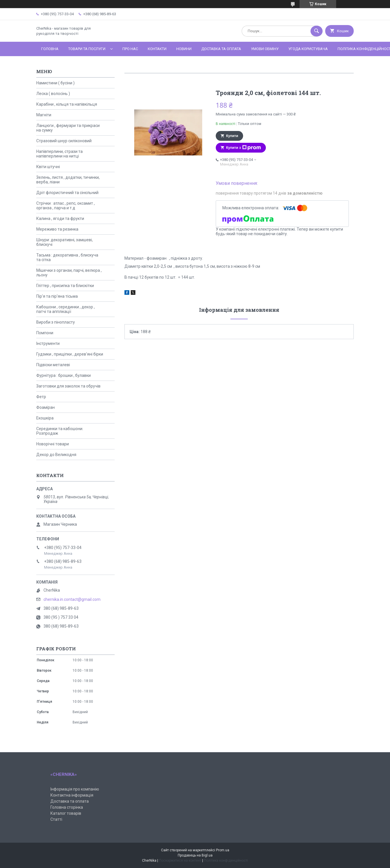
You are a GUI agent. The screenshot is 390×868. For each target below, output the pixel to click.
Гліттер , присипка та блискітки (65, 286)
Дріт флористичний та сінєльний (67, 193)
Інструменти (48, 343)
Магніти (44, 115)
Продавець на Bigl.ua (195, 855)
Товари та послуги (87, 49)
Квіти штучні (48, 167)
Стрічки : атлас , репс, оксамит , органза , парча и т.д (66, 206)
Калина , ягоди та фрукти (60, 219)
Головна (50, 49)
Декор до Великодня (56, 455)
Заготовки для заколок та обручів (68, 386)
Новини (184, 49)
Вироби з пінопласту (56, 322)
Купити (232, 136)
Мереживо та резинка (57, 229)
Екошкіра (45, 418)
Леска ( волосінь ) (53, 94)
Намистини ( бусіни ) (55, 83)
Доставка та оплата (221, 49)
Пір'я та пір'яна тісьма (57, 296)
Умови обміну (265, 49)
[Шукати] (317, 31)
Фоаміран (46, 407)
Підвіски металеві (53, 365)
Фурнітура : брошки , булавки (64, 375)
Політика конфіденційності (226, 861)
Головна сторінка (67, 807)
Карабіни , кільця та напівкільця (67, 104)
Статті (56, 819)
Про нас (130, 49)
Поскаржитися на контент (180, 861)
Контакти (157, 49)
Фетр (41, 397)
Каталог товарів (66, 813)
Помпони (45, 333)
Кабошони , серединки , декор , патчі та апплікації (66, 309)
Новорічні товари (53, 444)
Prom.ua (223, 850)
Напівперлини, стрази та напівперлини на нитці (59, 154)
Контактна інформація (72, 795)
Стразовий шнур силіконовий (64, 141)
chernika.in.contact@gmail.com (72, 599)
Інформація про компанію (75, 789)
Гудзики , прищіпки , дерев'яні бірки (70, 354)
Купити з (244, 148)
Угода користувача (308, 49)
